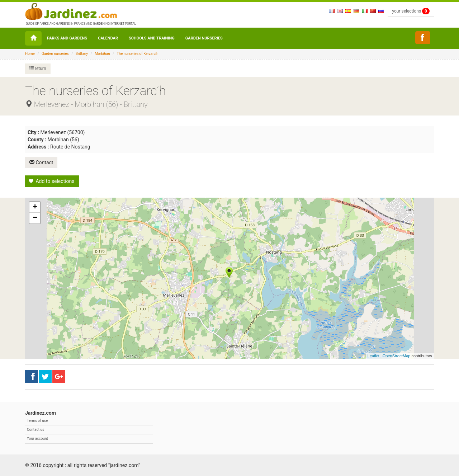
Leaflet (373, 356)
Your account (37, 439)
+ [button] (35, 207)
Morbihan (102, 54)
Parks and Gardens (67, 38)
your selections (411, 11)
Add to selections (51, 181)
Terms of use (37, 421)
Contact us (36, 430)
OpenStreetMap (397, 356)
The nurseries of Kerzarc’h (138, 54)
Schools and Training (152, 38)
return (38, 69)
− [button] (35, 218)
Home (30, 54)
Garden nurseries (204, 38)
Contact (41, 162)
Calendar (108, 38)
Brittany (82, 54)
